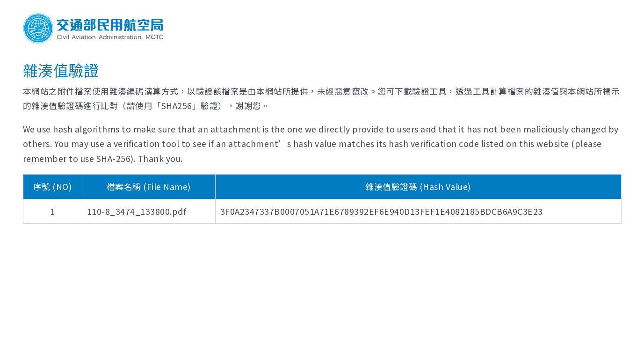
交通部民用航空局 (93, 28)
